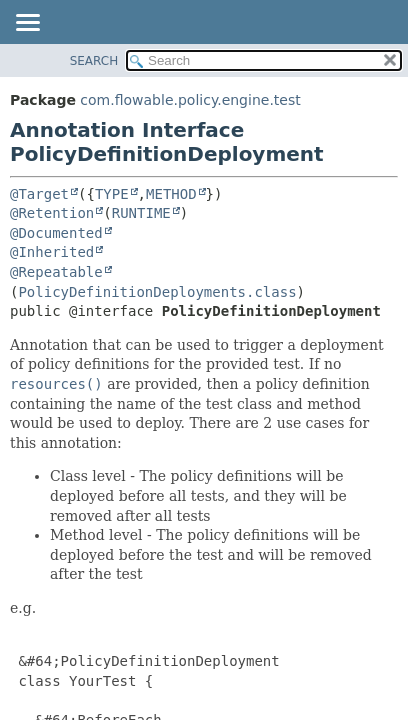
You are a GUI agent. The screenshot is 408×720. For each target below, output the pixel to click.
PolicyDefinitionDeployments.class (157, 292)
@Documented (56, 233)
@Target (39, 194)
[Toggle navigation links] (27, 24)
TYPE (112, 194)
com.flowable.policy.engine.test (190, 100)
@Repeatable (56, 272)
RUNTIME (141, 213)
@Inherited (52, 252)
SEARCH (94, 61)
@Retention (52, 213)
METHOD (171, 194)
